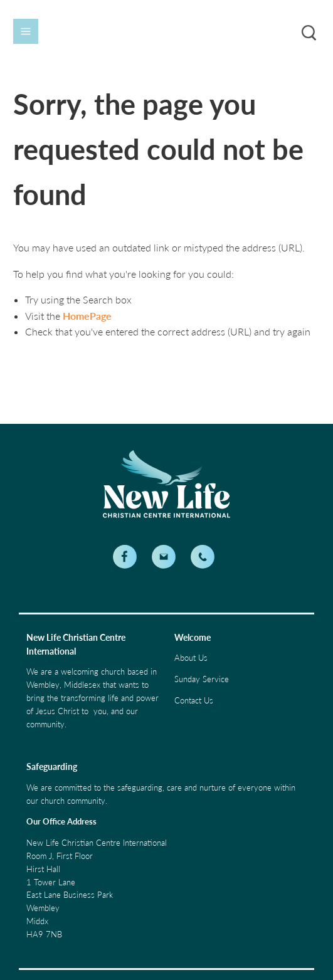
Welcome (193, 637)
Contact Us (194, 700)
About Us (191, 658)
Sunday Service (202, 679)
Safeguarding (52, 767)
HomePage (87, 316)
